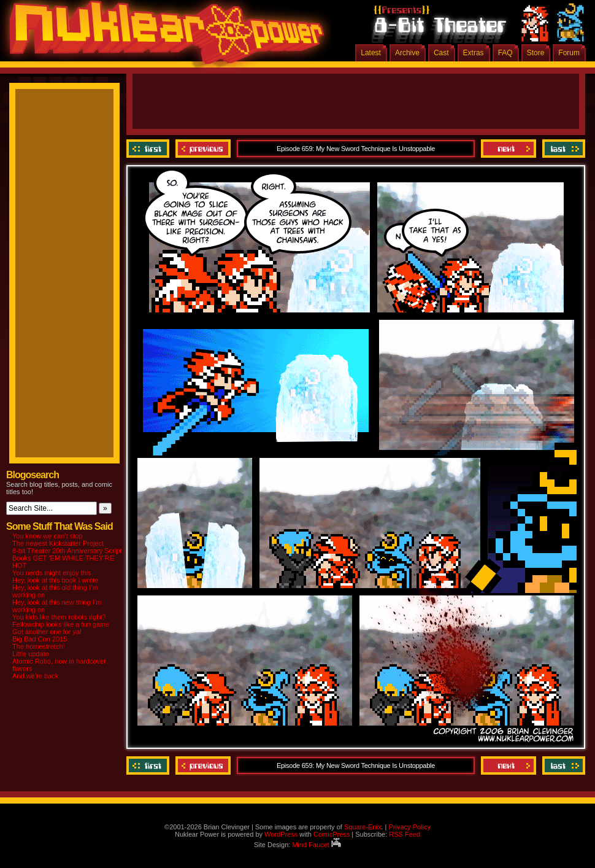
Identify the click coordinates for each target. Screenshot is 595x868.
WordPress (281, 834)
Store (536, 53)
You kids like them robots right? (59, 617)
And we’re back (35, 676)
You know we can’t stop (48, 536)
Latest (371, 53)
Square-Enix (363, 827)
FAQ (505, 53)
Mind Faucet (317, 845)
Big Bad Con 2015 (40, 639)
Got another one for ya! (47, 632)
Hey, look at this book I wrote (55, 580)
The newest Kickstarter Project (58, 543)
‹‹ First (149, 149)
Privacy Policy (409, 827)
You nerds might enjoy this (52, 573)
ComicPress (332, 834)
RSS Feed (405, 834)
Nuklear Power (163, 37)
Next (509, 149)
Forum (569, 53)
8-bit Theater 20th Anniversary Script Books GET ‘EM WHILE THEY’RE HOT (67, 558)
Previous (203, 149)
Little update (31, 654)
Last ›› (562, 149)
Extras (474, 53)
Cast (441, 53)
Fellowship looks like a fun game (61, 624)
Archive (407, 53)
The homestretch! (39, 646)
